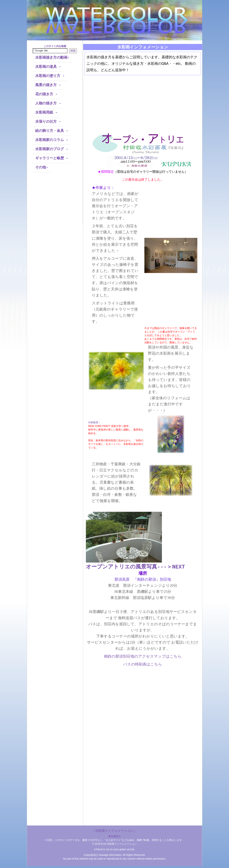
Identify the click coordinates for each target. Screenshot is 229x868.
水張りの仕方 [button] (48, 122)
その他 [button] (42, 167)
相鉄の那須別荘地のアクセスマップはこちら (143, 656)
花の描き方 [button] (46, 94)
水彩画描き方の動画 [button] (52, 58)
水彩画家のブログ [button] (52, 149)
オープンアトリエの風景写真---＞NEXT (135, 567)
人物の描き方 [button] (48, 103)
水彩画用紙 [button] (46, 113)
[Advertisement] (55, 202)
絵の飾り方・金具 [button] (52, 131)
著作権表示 (114, 836)
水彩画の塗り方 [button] (50, 76)
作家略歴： (94, 422)
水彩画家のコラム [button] (52, 140)
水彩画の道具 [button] (48, 67)
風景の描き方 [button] (48, 85)
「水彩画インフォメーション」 (114, 831)
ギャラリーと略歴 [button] (52, 158)
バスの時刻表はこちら (143, 664)
